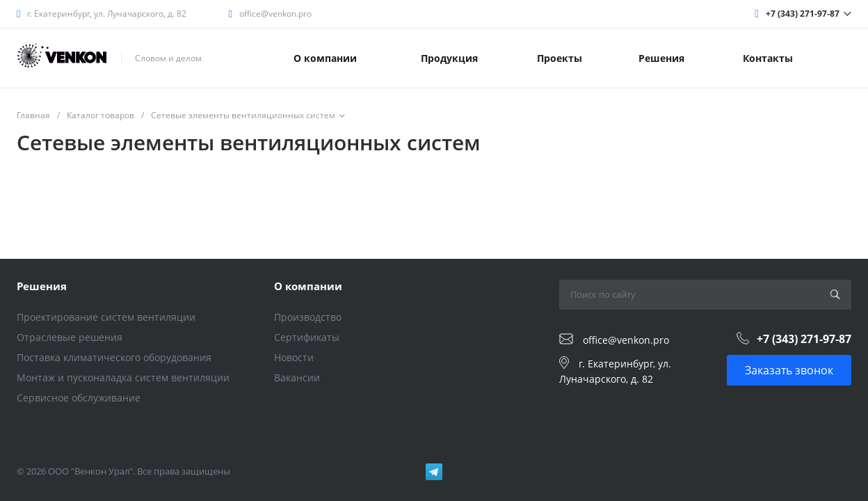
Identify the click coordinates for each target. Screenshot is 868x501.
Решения (42, 286)
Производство (308, 317)
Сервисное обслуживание (79, 398)
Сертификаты (307, 337)
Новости (294, 357)
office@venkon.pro (275, 14)
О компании (308, 286)
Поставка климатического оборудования (114, 357)
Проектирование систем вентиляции (106, 317)
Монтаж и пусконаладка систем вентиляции (123, 377)
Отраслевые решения (70, 337)
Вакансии (297, 377)
